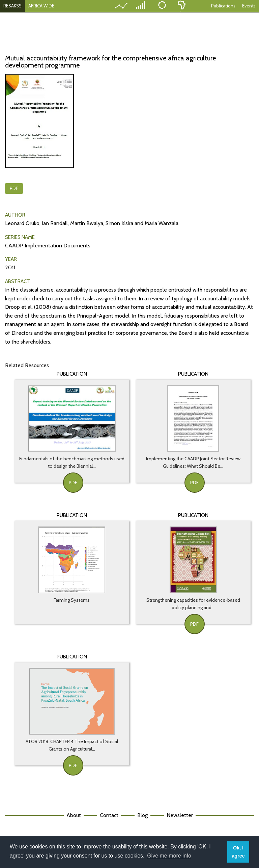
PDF (14, 188)
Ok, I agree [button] (238, 852)
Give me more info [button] (169, 856)
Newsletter (180, 815)
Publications (223, 6)
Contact (109, 815)
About (74, 815)
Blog (142, 815)
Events (249, 6)
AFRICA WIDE (41, 6)
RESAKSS (12, 6)
